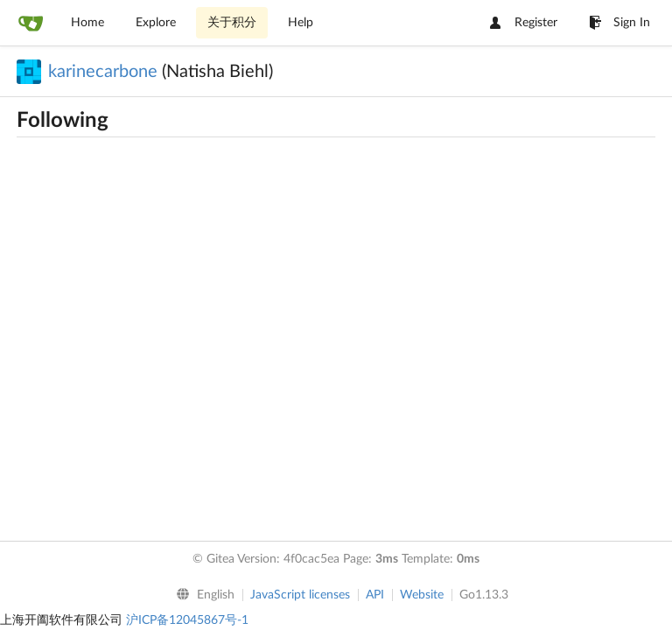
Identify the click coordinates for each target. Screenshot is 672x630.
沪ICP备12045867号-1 (187, 620)
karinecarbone (103, 72)
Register (524, 23)
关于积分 (232, 23)
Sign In (619, 23)
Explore (156, 23)
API (375, 595)
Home (87, 23)
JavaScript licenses (300, 595)
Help (301, 23)
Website (422, 595)
